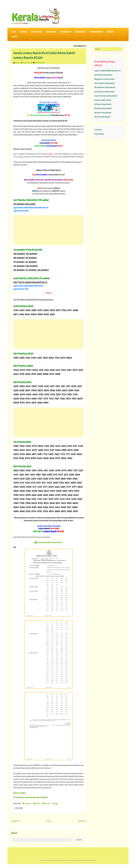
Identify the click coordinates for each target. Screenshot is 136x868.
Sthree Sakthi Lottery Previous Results (50, 543)
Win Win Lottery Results (103, 113)
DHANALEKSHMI (66, 32)
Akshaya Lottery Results (103, 104)
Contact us (98, 130)
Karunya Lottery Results (103, 100)
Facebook (27, 804)
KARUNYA (110, 32)
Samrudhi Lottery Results (103, 75)
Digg (55, 804)
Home (14, 32)
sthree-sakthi (40, 63)
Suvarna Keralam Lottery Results (106, 96)
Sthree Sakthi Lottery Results (105, 83)
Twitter (37, 804)
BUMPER (14, 37)
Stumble (46, 804)
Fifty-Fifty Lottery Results (103, 108)
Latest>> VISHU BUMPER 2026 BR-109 (107, 71)
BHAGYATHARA (37, 32)
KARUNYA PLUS (80, 32)
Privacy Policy (99, 134)
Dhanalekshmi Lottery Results (105, 87)
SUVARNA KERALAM (96, 32)
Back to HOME (19, 793)
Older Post (82, 821)
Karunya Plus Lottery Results (104, 92)
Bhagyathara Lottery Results (104, 79)
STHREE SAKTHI (51, 32)
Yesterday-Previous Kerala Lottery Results (30, 797)
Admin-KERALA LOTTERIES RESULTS (87, 861)
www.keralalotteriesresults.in (60, 861)
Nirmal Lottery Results (102, 117)
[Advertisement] (49, 230)
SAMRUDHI (23, 32)
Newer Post (16, 821)
